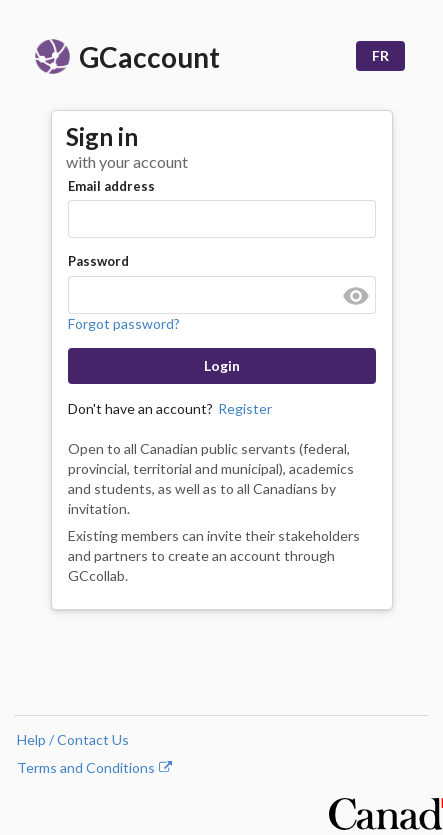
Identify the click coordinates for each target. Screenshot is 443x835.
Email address (111, 186)
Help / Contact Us (73, 739)
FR (380, 55)
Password (98, 261)
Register (245, 408)
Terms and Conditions (94, 767)
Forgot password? (124, 323)
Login (222, 365)
